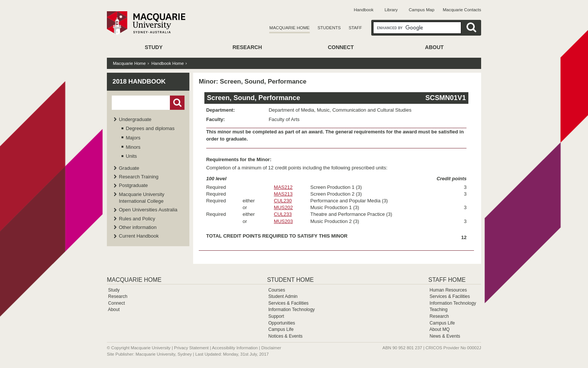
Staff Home (447, 280)
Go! (177, 103)
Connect (341, 47)
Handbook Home (168, 63)
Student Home (290, 280)
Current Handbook (139, 236)
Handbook (364, 10)
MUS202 (283, 207)
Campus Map (421, 10)
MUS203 (283, 221)
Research (247, 47)
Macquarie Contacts (462, 10)
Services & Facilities (288, 303)
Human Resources (448, 290)
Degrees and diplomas (150, 128)
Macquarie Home (289, 28)
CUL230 (283, 201)
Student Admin (283, 296)
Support (276, 316)
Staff (355, 28)
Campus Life (281, 329)
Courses (277, 290)
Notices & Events (285, 336)
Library (391, 10)
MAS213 (283, 194)
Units (132, 156)
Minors (133, 147)
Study (154, 47)
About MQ (439, 329)
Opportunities (281, 323)
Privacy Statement (191, 348)
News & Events (445, 336)
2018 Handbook (139, 82)
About (434, 47)
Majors (133, 138)
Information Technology (291, 310)
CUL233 (283, 214)
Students (329, 28)
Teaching (438, 310)
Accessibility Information (235, 348)
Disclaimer (271, 348)
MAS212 (283, 187)
